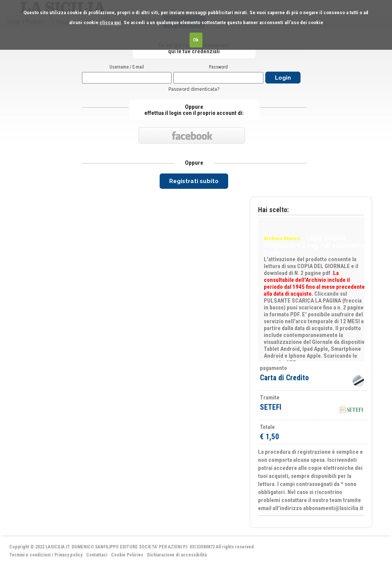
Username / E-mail (127, 67)
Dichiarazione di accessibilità (177, 555)
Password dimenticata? (194, 89)
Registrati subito (194, 181)
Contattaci (97, 555)
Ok (196, 40)
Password (218, 67)
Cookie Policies (127, 555)
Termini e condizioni (30, 555)
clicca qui (110, 22)
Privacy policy (68, 555)
